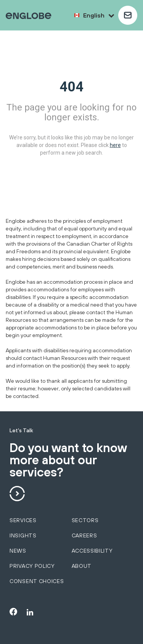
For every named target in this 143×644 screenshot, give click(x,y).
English (99, 15)
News (18, 551)
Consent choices (37, 581)
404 (71, 87)
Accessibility (92, 551)
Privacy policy (32, 566)
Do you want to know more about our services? (68, 460)
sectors (85, 520)
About (82, 566)
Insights (23, 535)
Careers (84, 535)
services (23, 520)
